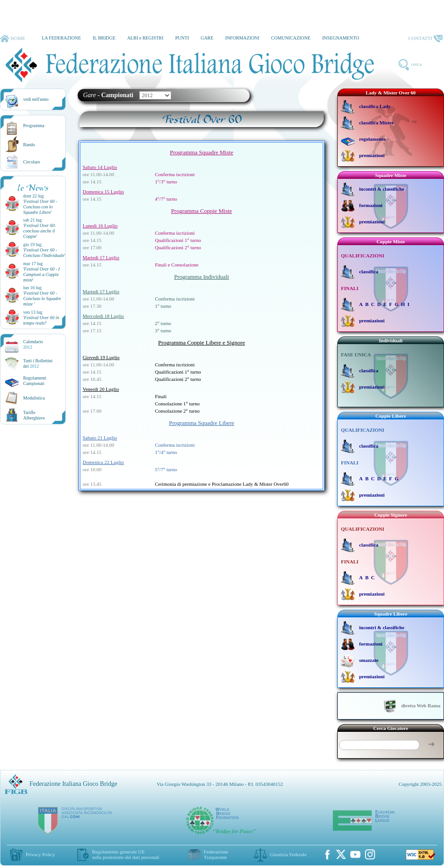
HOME (12, 39)
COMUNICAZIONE (291, 38)
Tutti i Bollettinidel (38, 363)
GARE (207, 38)
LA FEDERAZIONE (61, 38)
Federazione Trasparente (216, 854)
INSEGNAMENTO (341, 38)
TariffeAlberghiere (34, 415)
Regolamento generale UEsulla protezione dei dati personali (126, 854)
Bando (29, 145)
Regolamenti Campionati (35, 381)
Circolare (32, 162)
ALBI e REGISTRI (145, 38)
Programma (34, 126)
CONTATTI (425, 39)
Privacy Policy (40, 854)
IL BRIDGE (104, 38)
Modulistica (34, 398)
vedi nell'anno (36, 99)
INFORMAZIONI (242, 38)
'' (40, 207)
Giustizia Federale (288, 854)
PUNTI (182, 38)
